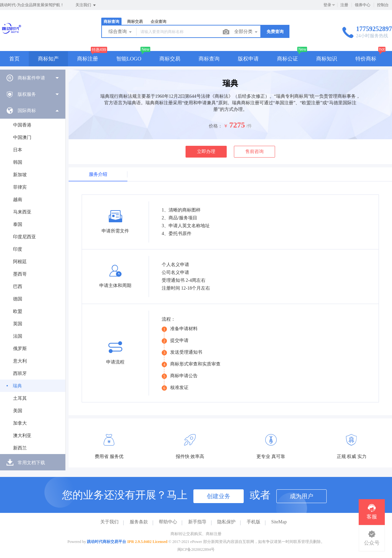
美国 (18, 411)
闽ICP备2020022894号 (196, 550)
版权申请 (248, 59)
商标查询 (111, 22)
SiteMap (279, 522)
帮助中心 (168, 522)
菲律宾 (20, 187)
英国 (18, 324)
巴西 (18, 287)
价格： (216, 126)
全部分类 (246, 32)
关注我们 (86, 5)
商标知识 (327, 59)
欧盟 (18, 311)
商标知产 (48, 59)
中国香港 (22, 125)
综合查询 (121, 32)
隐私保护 (226, 522)
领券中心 (363, 5)
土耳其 (20, 398)
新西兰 (20, 448)
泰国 (18, 224)
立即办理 (206, 152)
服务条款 (139, 522)
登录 (327, 5)
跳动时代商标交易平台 (106, 542)
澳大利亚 (22, 436)
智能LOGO (129, 59)
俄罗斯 (20, 349)
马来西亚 (22, 212)
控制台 (383, 5)
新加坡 (20, 175)
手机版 (253, 522)
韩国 (18, 162)
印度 (18, 249)
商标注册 (88, 59)
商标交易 (135, 22)
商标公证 (287, 59)
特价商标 (366, 59)
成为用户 (302, 496)
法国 (18, 336)
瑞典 (17, 386)
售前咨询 (254, 152)
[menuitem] (33, 78)
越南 (18, 200)
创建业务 (219, 496)
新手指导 (197, 522)
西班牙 (20, 373)
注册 (344, 5)
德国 (18, 299)
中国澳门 (22, 137)
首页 (14, 59)
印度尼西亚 (24, 237)
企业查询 (158, 22)
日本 (18, 150)
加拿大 (20, 423)
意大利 (20, 361)
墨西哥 (20, 274)
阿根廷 (20, 262)
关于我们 (109, 522)
